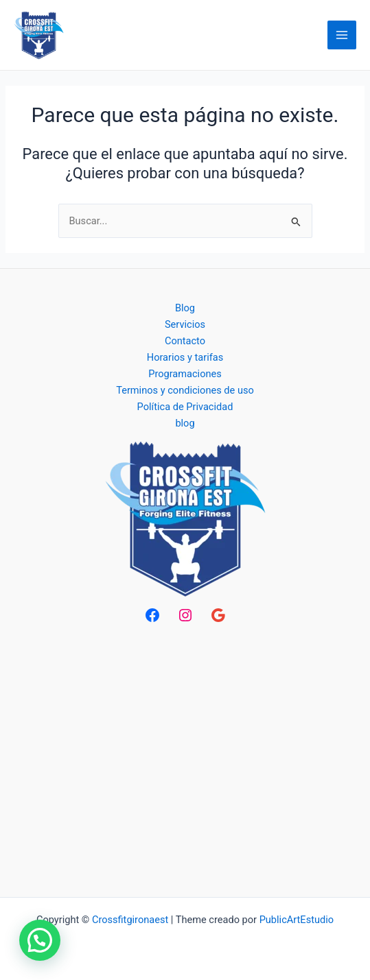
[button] (40, 940)
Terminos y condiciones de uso (185, 390)
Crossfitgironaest (130, 920)
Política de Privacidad (185, 407)
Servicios (185, 324)
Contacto (185, 341)
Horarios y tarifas (185, 357)
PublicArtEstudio (297, 920)
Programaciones (185, 374)
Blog (185, 308)
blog (185, 423)
